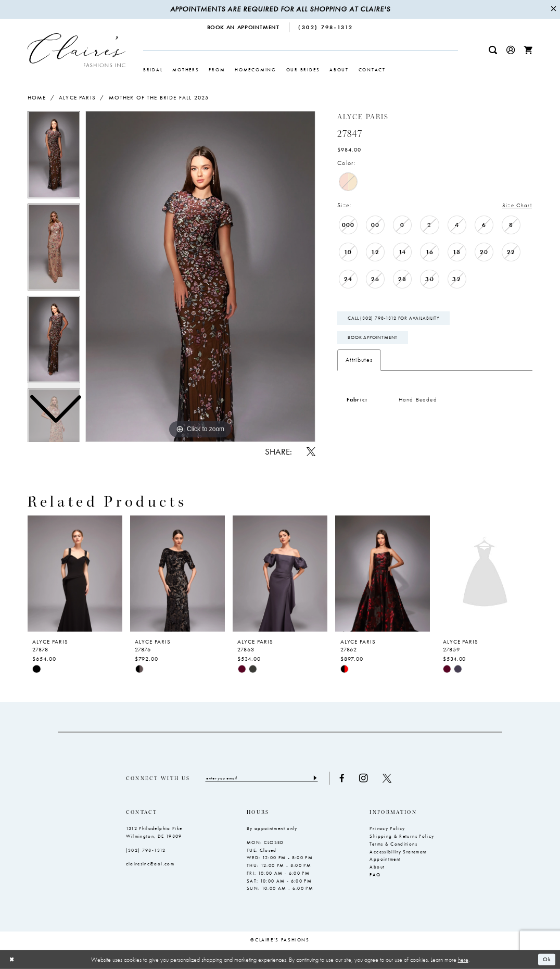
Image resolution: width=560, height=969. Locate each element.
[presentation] (75, 574)
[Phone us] (326, 27)
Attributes (359, 360)
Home (37, 97)
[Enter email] (262, 778)
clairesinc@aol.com (150, 864)
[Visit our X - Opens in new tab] (389, 778)
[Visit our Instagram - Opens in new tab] (365, 778)
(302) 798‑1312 (146, 850)
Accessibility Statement (398, 852)
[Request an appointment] (244, 27)
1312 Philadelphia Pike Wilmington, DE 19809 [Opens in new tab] (154, 833)
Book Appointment (373, 338)
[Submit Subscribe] (316, 778)
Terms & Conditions (393, 844)
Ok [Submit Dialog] (547, 959)
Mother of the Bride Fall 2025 (159, 97)
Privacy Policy (387, 829)
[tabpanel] (200, 276)
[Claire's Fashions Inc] (77, 50)
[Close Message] (553, 10)
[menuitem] (244, 27)
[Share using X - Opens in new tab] (311, 452)
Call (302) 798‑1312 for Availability (394, 318)
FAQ (375, 875)
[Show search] (493, 50)
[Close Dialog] (12, 959)
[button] (511, 50)
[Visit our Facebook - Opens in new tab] (343, 778)
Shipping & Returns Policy (402, 836)
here (463, 959)
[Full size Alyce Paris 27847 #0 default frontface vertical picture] (200, 276)
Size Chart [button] (517, 205)
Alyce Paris (77, 97)
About (377, 867)
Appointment (385, 860)
